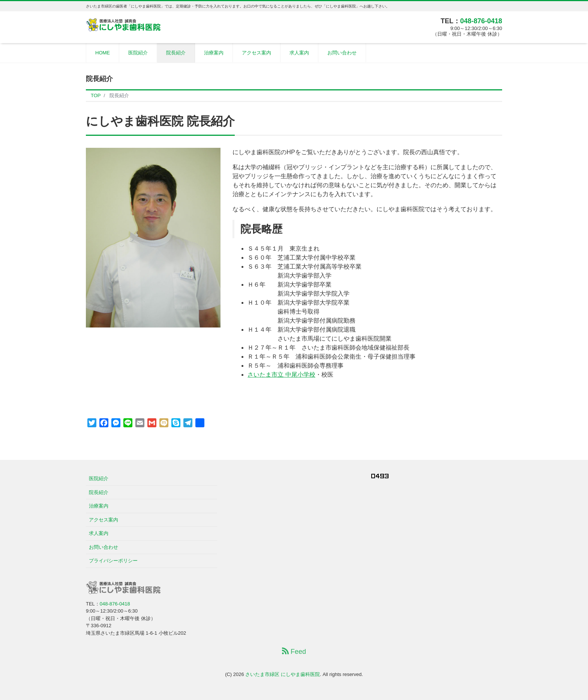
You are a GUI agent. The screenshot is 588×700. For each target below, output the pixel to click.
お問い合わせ (342, 53)
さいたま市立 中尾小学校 (281, 375)
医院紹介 (138, 53)
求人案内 (299, 53)
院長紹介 (176, 53)
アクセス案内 (256, 53)
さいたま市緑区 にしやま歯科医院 (283, 674)
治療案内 (214, 53)
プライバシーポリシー (113, 561)
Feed (294, 651)
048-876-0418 (481, 21)
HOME (103, 53)
